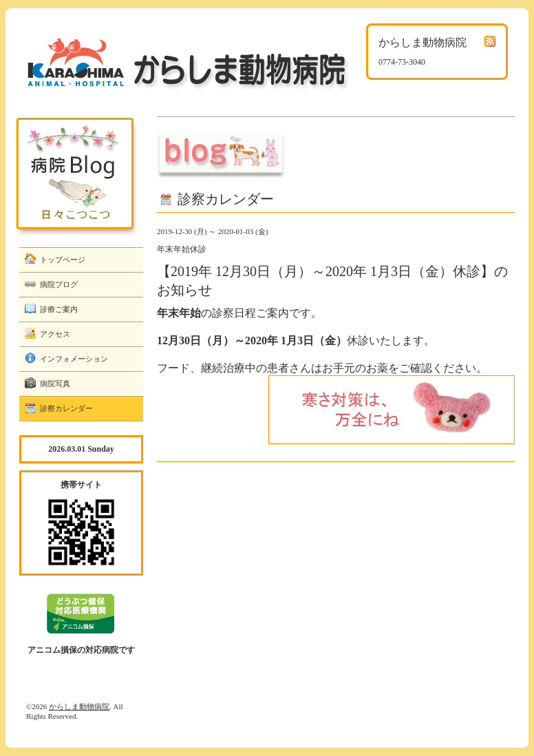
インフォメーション (74, 359)
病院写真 (55, 384)
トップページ (63, 260)
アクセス (55, 334)
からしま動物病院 (79, 706)
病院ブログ (59, 284)
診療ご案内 (59, 309)
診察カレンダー (66, 408)
